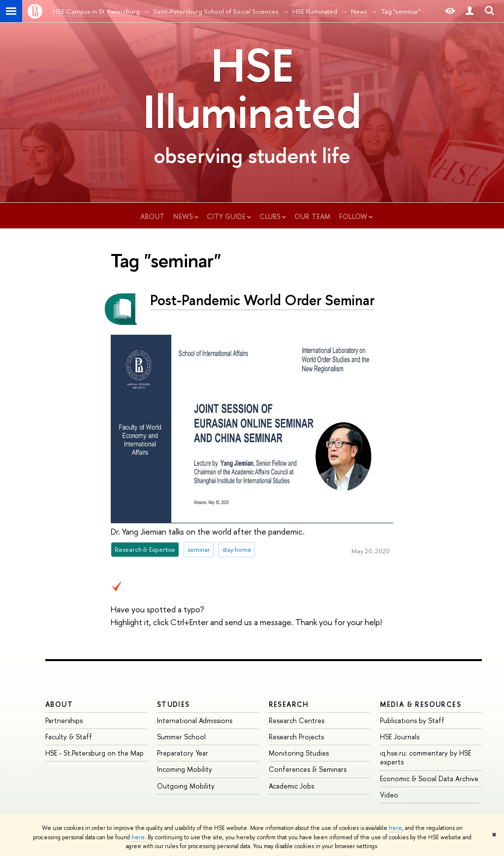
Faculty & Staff (69, 737)
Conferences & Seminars (308, 769)
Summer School (181, 737)
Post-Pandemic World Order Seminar (262, 300)
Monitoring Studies (299, 753)
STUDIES (173, 704)
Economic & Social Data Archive (429, 778)
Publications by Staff (412, 720)
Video (389, 795)
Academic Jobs (291, 786)
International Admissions (195, 720)
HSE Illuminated (252, 88)
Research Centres (297, 720)
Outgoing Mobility (186, 786)
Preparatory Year (183, 753)
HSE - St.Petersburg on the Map (94, 753)
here (395, 828)
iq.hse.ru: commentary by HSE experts (425, 757)
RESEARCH (289, 704)
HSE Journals (400, 737)
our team (312, 216)
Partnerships (64, 720)
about (152, 216)
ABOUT (59, 704)
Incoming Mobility (185, 769)
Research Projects (296, 737)
